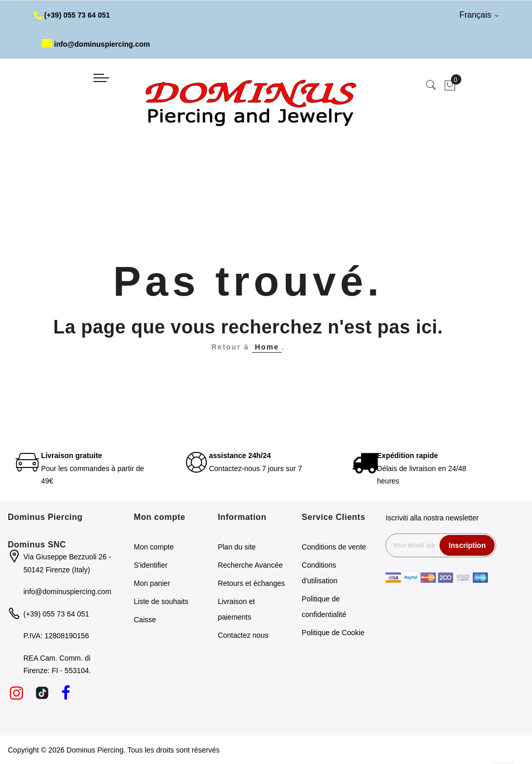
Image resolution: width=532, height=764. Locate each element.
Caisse (145, 620)
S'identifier (151, 565)
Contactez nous (243, 635)
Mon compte (154, 547)
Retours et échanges (251, 583)
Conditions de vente (334, 547)
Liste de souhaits (161, 601)
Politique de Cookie (333, 633)
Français (479, 15)
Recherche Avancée (250, 565)
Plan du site (237, 547)
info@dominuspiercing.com (96, 44)
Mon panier (152, 583)
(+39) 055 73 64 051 (72, 15)
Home (267, 347)
